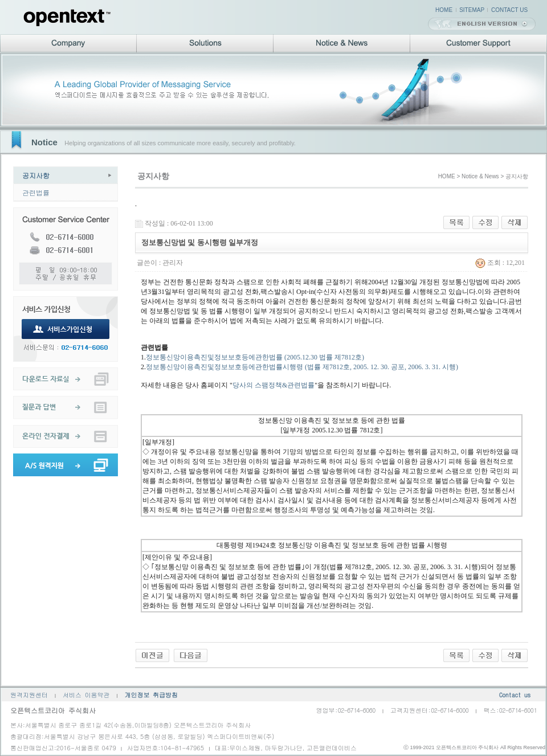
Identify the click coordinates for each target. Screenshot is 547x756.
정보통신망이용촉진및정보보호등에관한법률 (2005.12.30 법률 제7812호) (255, 357)
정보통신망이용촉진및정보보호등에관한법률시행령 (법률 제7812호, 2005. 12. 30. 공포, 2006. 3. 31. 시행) (302, 367)
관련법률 (36, 192)
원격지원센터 (29, 695)
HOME (444, 10)
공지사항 (36, 175)
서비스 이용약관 (86, 695)
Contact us (515, 695)
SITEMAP (472, 10)
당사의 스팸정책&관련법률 (273, 385)
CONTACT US (509, 10)
